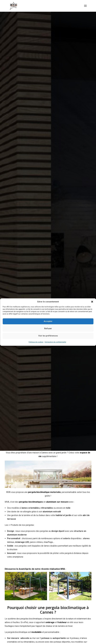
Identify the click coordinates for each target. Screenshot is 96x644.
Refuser (48, 329)
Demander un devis (48, 602)
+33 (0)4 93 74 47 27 (50, 524)
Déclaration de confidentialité (55, 342)
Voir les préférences (48, 336)
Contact (57, 590)
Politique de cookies (36, 342)
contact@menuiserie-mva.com (48, 495)
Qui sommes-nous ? (57, 587)
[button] (92, 302)
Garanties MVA (43, 590)
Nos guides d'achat (36, 587)
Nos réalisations (17, 587)
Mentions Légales (77, 587)
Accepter (48, 321)
